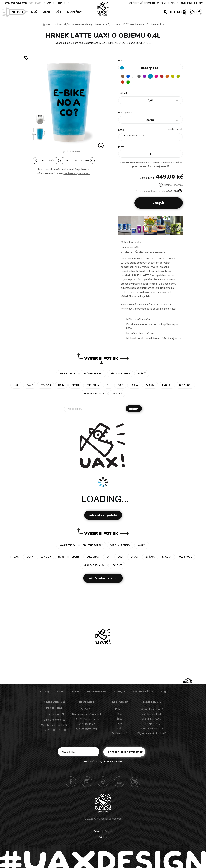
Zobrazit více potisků (103, 516)
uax (48, 24)
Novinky (76, 692)
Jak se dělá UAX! (97, 692)
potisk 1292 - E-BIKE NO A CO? (132, 24)
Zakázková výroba (142, 692)
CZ (49, 3)
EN (55, 3)
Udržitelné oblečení (152, 710)
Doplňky (75, 12)
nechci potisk (176, 130)
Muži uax (58, 24)
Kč (60, 3)
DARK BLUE (129, 76)
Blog (163, 692)
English (109, 832)
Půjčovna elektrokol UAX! (152, 734)
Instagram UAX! (87, 783)
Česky (97, 832)
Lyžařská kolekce (74, 24)
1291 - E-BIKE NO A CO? (77, 161)
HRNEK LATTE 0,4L (104, 24)
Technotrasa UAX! (135, 783)
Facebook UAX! (71, 783)
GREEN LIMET (129, 83)
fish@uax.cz (58, 721)
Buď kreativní (119, 734)
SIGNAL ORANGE (173, 76)
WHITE (136, 76)
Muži (35, 12)
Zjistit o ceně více (171, 186)
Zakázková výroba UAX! (77, 173)
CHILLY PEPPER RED (167, 76)
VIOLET (148, 76)
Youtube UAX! (119, 783)
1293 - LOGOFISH (46, 161)
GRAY (142, 76)
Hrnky (89, 24)
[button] (179, 227)
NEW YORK (123, 83)
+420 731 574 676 (15, 3)
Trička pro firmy (152, 724)
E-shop (60, 692)
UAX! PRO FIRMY (191, 3)
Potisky (18, 12)
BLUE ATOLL (156, 24)
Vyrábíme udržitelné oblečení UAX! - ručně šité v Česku (44, 25)
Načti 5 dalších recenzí (103, 579)
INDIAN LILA (161, 76)
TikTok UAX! (103, 783)
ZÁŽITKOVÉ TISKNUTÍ (142, 3)
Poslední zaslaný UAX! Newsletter (103, 762)
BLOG (171, 3)
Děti (59, 12)
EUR (67, 3)
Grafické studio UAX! (152, 729)
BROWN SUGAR (123, 76)
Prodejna (119, 692)
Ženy (47, 12)
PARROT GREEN (142, 83)
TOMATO (136, 83)
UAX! (97, 820)
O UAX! (161, 3)
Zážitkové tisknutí (152, 715)
